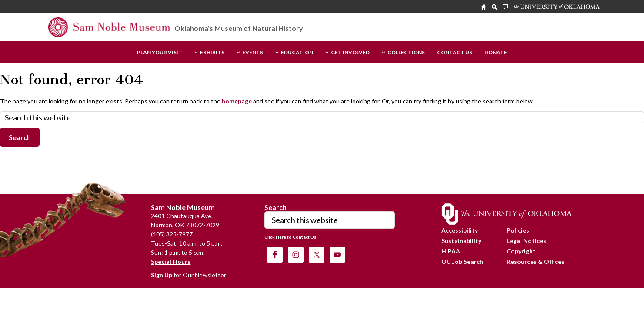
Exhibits (212, 53)
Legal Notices (526, 241)
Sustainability (461, 241)
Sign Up (162, 275)
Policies (518, 230)
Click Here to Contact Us (290, 237)
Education (297, 53)
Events (253, 53)
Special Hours (171, 261)
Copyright (521, 251)
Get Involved (350, 53)
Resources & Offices (536, 261)
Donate (496, 53)
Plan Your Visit (160, 53)
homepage (237, 101)
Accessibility (460, 230)
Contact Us (455, 53)
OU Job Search (462, 261)
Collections (406, 53)
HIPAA (451, 251)
